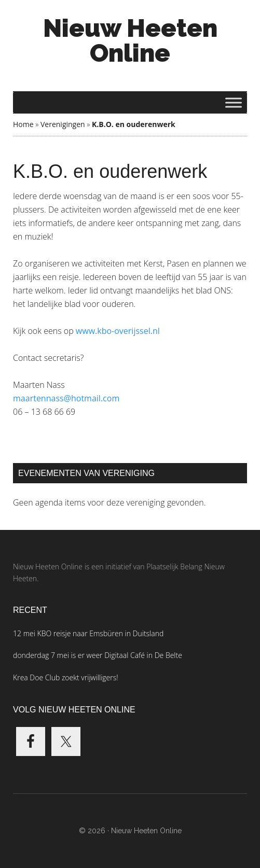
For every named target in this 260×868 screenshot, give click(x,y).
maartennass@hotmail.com (66, 398)
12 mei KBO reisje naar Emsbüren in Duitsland (88, 633)
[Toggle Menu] (234, 102)
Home (23, 124)
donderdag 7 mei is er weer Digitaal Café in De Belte (98, 655)
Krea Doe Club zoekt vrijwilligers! (66, 677)
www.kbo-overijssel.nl (118, 331)
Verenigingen (63, 124)
